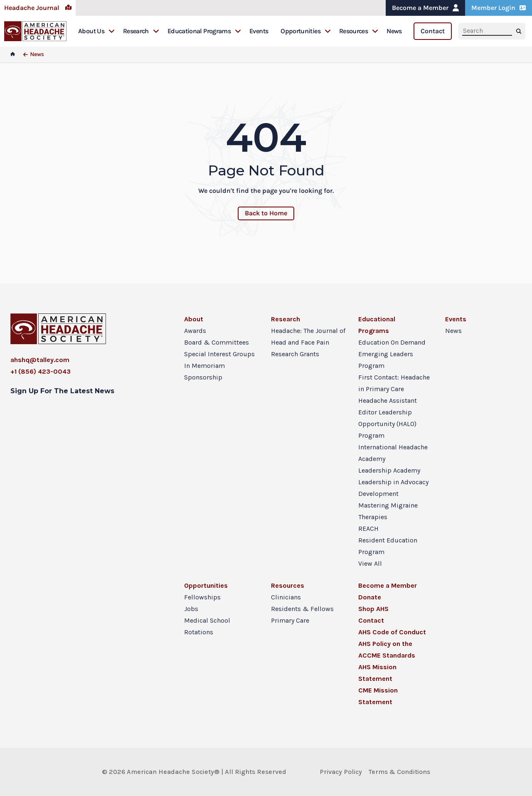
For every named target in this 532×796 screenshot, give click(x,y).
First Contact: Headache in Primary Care (394, 383)
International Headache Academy (393, 453)
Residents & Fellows (302, 609)
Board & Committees (217, 342)
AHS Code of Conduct (392, 632)
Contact (433, 31)
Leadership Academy (389, 470)
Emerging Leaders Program (386, 360)
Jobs (191, 609)
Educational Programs (204, 31)
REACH (368, 529)
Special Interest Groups (219, 354)
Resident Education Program (388, 546)
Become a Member (425, 8)
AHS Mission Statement (377, 673)
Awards (195, 331)
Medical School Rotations (207, 626)
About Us (96, 31)
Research (141, 31)
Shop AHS (373, 609)
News (394, 31)
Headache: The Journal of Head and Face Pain (308, 336)
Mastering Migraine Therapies (388, 511)
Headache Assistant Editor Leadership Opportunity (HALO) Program (388, 418)
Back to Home (266, 213)
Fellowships (202, 597)
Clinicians (286, 597)
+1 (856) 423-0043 (41, 371)
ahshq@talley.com (40, 360)
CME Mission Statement (378, 696)
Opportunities (306, 31)
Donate (370, 597)
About (194, 319)
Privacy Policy (341, 772)
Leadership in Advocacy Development (393, 488)
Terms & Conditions (399, 772)
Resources (359, 31)
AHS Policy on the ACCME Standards (387, 649)
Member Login (499, 8)
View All (370, 563)
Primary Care (290, 620)
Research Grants (295, 354)
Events (259, 31)
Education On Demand (392, 342)
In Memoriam (204, 366)
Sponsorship (203, 377)
